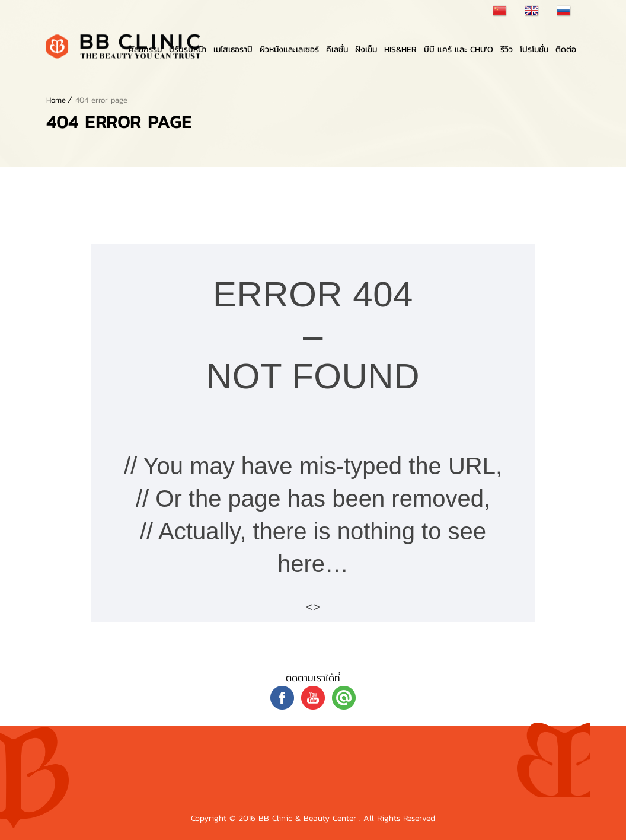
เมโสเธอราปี (233, 49)
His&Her (400, 49)
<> (313, 607)
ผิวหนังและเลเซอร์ (289, 49)
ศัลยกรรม (145, 49)
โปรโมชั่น (534, 49)
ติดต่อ (566, 49)
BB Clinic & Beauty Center (309, 818)
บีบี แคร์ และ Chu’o (459, 49)
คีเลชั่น (337, 49)
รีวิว (507, 49)
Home (56, 100)
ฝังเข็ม (366, 49)
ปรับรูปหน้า (188, 49)
